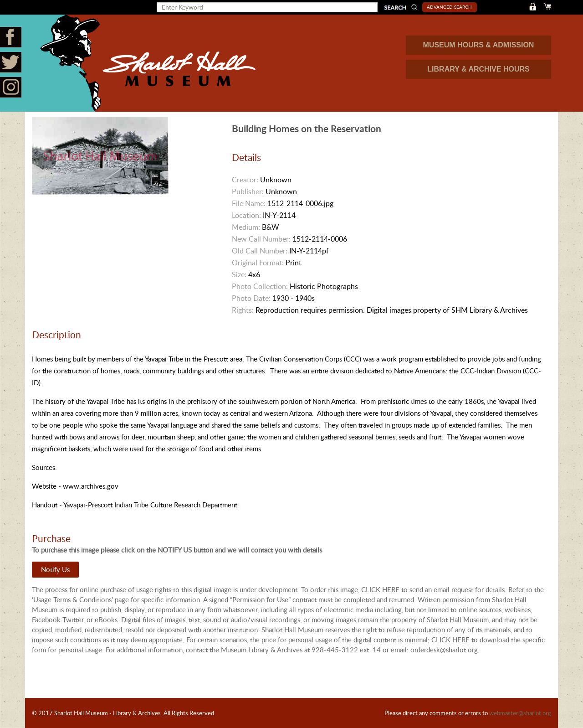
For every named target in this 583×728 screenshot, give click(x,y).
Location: (246, 215)
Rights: (243, 310)
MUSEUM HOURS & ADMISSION (479, 45)
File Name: (249, 203)
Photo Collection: (260, 286)
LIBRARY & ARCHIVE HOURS (478, 69)
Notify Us (55, 569)
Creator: (245, 180)
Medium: (246, 227)
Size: (239, 274)
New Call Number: (261, 239)
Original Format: (258, 263)
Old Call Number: (260, 251)
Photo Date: (251, 298)
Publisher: (248, 191)
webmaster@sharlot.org (520, 713)
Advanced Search (449, 7)
